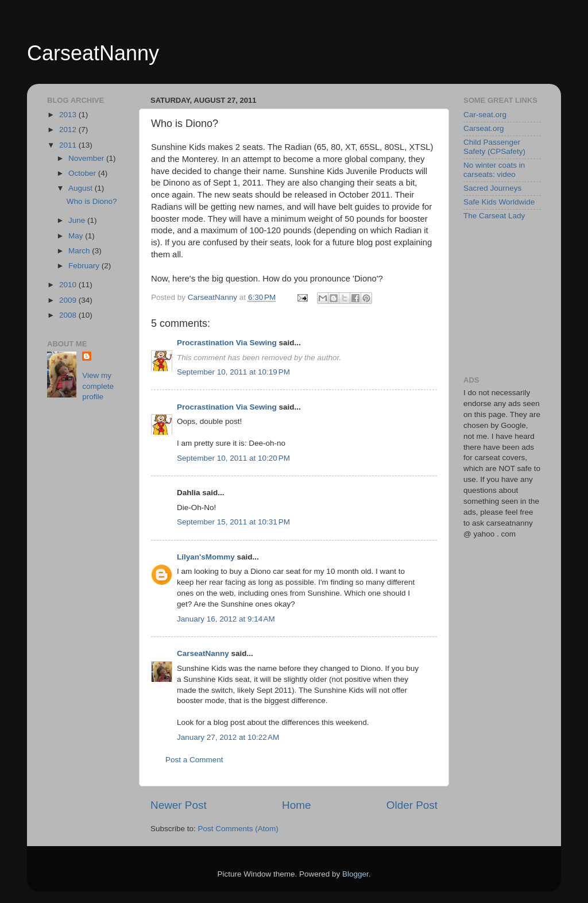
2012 (69, 130)
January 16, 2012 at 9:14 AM (226, 619)
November (87, 158)
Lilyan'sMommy (206, 557)
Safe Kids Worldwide (499, 202)
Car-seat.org (485, 115)
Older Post (412, 805)
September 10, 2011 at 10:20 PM (233, 458)
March (80, 251)
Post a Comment (194, 760)
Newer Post (179, 805)
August (82, 188)
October (83, 173)
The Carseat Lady (494, 216)
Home (296, 805)
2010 (69, 285)
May (77, 236)
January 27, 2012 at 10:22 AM (228, 737)
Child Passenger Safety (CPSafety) (494, 147)
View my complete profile (98, 386)
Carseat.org (484, 128)
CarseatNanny (93, 53)
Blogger (355, 874)
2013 (69, 115)
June (78, 220)
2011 (69, 145)
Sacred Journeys (492, 188)
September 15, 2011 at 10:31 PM (233, 522)
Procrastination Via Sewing (227, 343)
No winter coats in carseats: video (494, 170)
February (85, 266)
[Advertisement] (521, 298)
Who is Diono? (92, 201)
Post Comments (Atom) (238, 829)
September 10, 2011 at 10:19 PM (233, 372)
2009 (69, 300)
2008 (69, 315)
